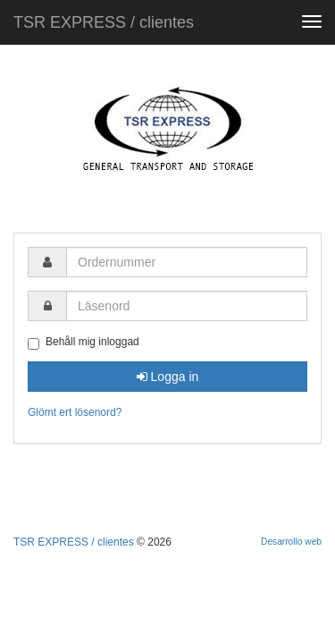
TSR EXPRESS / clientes (104, 22)
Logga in (168, 377)
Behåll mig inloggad (84, 343)
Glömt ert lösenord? (75, 412)
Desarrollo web (291, 542)
